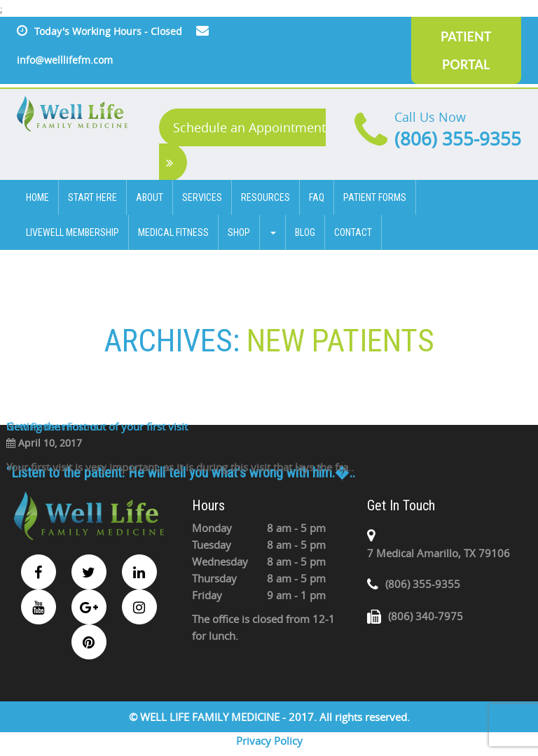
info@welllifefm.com (65, 60)
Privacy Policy (269, 741)
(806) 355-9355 (458, 139)
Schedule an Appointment (246, 144)
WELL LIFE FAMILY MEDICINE (211, 717)
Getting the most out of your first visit (97, 426)
